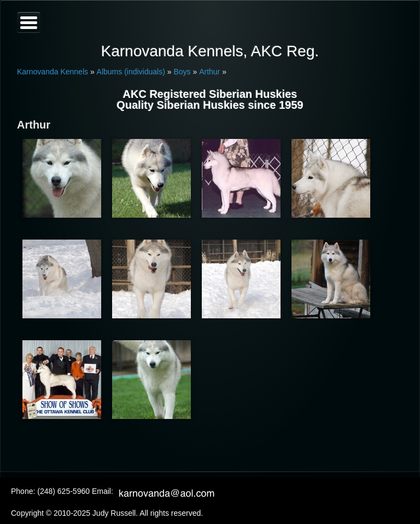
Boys (182, 72)
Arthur (209, 72)
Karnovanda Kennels (52, 72)
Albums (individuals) (131, 72)
